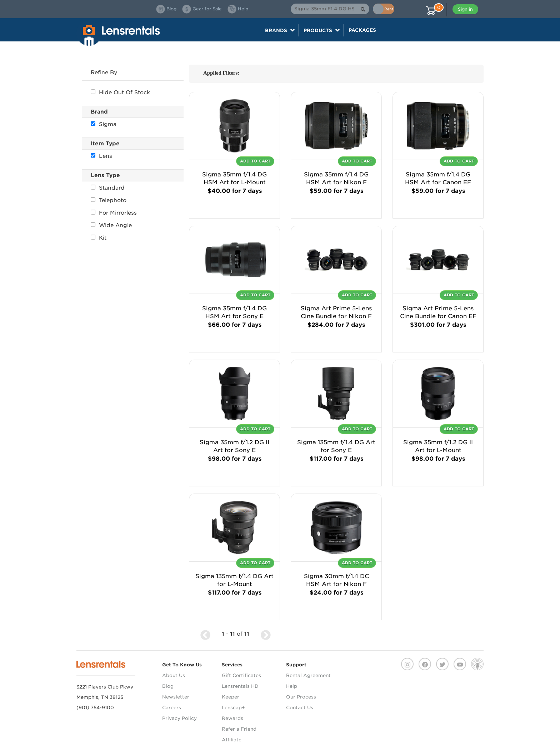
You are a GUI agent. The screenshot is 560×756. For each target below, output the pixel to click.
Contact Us (300, 708)
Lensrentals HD (240, 686)
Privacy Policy (179, 718)
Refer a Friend (239, 729)
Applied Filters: (221, 73)
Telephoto (109, 200)
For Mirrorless (114, 213)
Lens (101, 156)
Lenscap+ (233, 708)
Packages (362, 30)
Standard (108, 188)
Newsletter (176, 697)
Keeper (231, 697)
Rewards (232, 718)
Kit (99, 238)
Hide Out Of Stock (120, 92)
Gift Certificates (241, 675)
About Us (174, 675)
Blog (168, 686)
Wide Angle (111, 225)
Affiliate (232, 740)
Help (292, 686)
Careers (172, 708)
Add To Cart (255, 161)
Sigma (104, 124)
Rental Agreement (308, 675)
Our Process (301, 697)
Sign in (465, 9)
